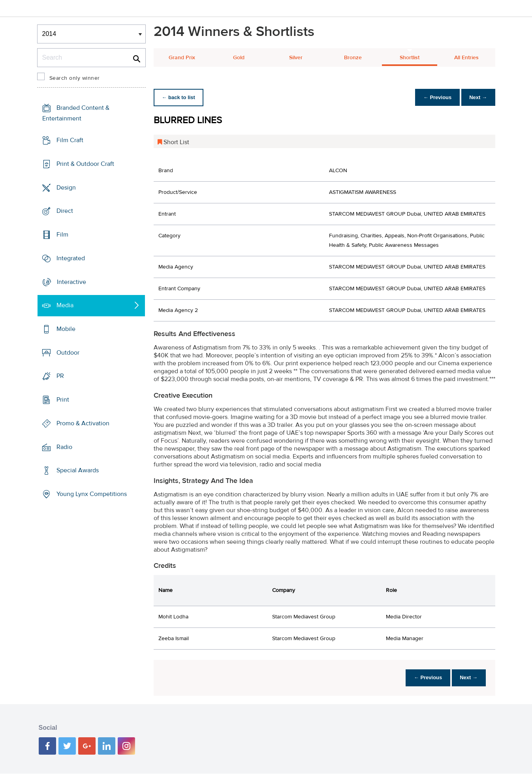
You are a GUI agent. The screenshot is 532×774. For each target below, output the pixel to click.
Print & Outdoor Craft (85, 164)
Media (65, 305)
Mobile (66, 329)
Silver (296, 58)
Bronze (353, 58)
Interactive (71, 282)
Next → (477, 97)
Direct (65, 211)
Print (63, 400)
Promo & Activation (83, 423)
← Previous (433, 97)
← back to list (180, 97)
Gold (239, 58)
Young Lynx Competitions (92, 494)
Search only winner (75, 78)
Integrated (71, 258)
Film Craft (70, 140)
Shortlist (410, 58)
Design (66, 187)
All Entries (466, 58)
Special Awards (78, 470)
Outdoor (68, 353)
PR (60, 376)
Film (62, 235)
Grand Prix (182, 58)
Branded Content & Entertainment (76, 113)
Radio (64, 447)
